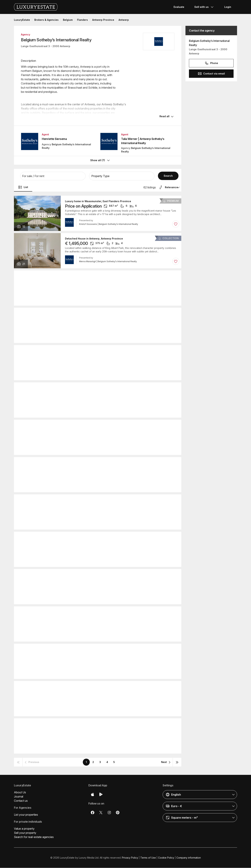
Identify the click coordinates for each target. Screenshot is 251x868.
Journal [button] (19, 797)
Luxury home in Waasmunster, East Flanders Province (98, 201)
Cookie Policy (166, 858)
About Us (20, 792)
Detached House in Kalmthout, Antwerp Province (95, 500)
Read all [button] (164, 117)
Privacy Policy (130, 858)
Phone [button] (211, 63)
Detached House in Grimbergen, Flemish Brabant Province (101, 351)
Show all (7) (100, 161)
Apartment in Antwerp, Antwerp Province (90, 276)
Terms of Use (148, 858)
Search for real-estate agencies (34, 837)
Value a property (24, 829)
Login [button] (228, 7)
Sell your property (25, 833)
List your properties (26, 815)
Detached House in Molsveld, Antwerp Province (94, 612)
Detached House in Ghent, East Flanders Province (96, 649)
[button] (53, 176)
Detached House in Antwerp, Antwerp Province (94, 239)
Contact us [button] (21, 801)
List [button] (23, 187)
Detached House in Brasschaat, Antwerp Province (96, 687)
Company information (189, 858)
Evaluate (179, 7)
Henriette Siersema (54, 140)
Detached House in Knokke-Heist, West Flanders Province (101, 537)
